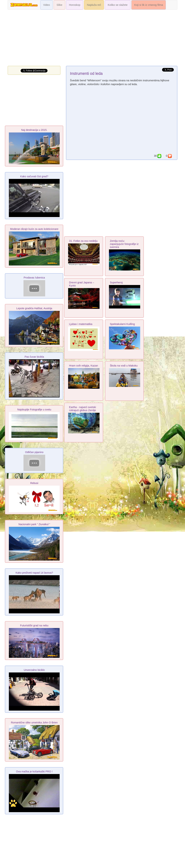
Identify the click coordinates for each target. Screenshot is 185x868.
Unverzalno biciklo (34, 670)
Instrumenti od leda (86, 74)
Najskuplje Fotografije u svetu (34, 410)
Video (47, 5)
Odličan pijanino (34, 452)
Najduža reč (94, 5)
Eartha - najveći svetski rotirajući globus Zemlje (82, 409)
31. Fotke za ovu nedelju (83, 241)
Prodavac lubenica (34, 278)
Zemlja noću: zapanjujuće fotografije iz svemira (124, 244)
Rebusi (34, 483)
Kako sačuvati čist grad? (34, 176)
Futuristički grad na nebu (34, 625)
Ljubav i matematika (81, 324)
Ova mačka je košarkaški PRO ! (34, 771)
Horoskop (75, 5)
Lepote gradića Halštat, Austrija (34, 308)
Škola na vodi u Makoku (124, 366)
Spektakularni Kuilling (122, 324)
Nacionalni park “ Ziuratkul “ (34, 524)
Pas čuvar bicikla (34, 357)
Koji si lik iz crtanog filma (149, 5)
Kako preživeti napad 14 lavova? (34, 573)
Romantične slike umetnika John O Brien (34, 723)
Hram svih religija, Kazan (83, 366)
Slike (59, 5)
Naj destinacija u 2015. (34, 130)
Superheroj (116, 282)
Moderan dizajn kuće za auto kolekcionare (34, 229)
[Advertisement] (92, 39)
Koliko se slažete (118, 5)
